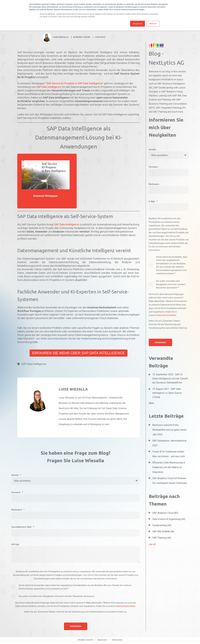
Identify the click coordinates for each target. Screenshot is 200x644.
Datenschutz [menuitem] (117, 640)
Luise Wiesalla (61, 37)
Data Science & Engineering (169, 519)
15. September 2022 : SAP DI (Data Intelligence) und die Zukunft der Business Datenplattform (170, 378)
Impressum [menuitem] (102, 640)
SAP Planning (162, 538)
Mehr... (152, 403)
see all (152, 544)
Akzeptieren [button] (138, 24)
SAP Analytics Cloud (165, 513)
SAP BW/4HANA (163, 532)
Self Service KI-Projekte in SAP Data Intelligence (74, 83)
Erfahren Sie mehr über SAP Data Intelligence (79, 353)
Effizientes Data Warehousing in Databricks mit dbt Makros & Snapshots (169, 467)
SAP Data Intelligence (49, 87)
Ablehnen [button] (153, 24)
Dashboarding (162, 525)
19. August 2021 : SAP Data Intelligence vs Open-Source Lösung (167, 393)
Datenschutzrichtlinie (125, 606)
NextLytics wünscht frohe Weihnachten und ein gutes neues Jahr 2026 (170, 430)
